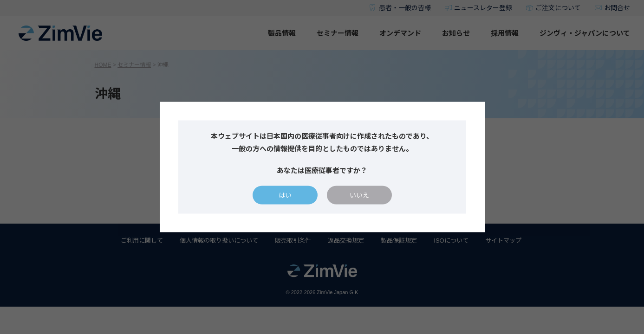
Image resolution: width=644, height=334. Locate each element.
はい (285, 195)
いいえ (359, 195)
